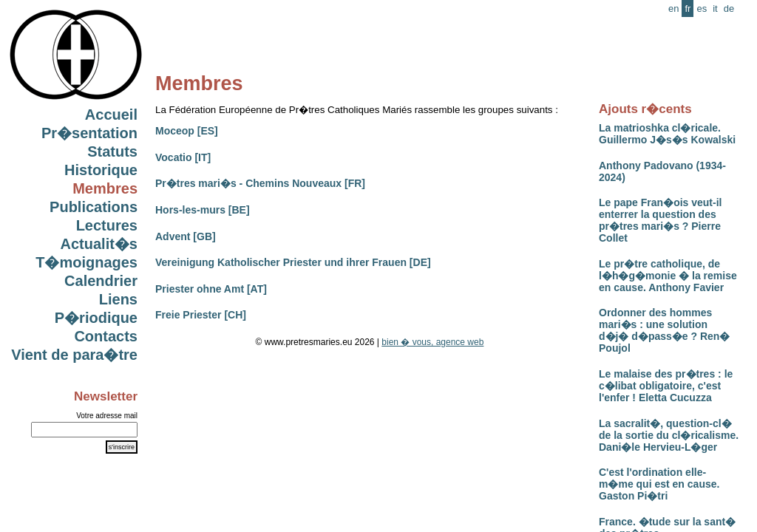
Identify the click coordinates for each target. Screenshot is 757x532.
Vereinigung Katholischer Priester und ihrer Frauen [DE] (293, 262)
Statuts (112, 151)
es (702, 8)
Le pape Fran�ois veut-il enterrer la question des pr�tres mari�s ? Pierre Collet (660, 220)
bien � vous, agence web (432, 342)
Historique (101, 170)
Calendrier (101, 281)
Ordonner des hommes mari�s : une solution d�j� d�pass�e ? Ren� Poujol (664, 330)
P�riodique (96, 318)
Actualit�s (99, 244)
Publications (94, 207)
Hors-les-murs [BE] (203, 210)
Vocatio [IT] (183, 157)
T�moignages (86, 262)
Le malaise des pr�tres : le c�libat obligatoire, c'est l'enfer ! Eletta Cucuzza (666, 386)
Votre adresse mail (107, 416)
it (715, 8)
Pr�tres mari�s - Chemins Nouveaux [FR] (260, 183)
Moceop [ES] (187, 131)
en (673, 8)
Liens (118, 299)
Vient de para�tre (74, 355)
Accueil (111, 115)
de (729, 8)
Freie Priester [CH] (201, 315)
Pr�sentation (89, 133)
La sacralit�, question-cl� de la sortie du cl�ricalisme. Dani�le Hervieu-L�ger (669, 435)
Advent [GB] (186, 236)
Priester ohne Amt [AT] (211, 289)
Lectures (107, 225)
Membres (105, 188)
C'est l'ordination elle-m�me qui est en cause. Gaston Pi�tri (659, 484)
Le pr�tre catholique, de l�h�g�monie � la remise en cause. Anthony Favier (668, 276)
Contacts (106, 336)
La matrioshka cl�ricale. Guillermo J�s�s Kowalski (667, 134)
